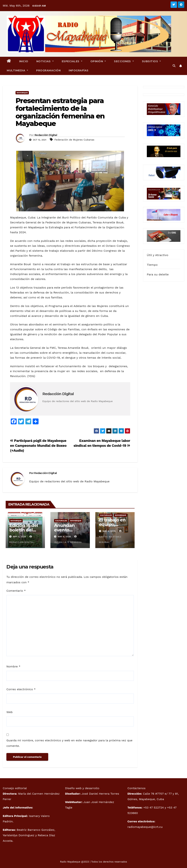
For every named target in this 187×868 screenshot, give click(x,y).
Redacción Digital (46, 135)
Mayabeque (22, 93)
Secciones (124, 61)
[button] (174, 66)
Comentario (16, 591)
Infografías (79, 70)
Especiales (72, 61)
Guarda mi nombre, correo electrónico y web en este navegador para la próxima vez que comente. (69, 743)
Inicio (24, 61)
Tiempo (152, 265)
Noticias (45, 61)
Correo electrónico (21, 689)
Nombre (13, 666)
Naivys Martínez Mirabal (111, 537)
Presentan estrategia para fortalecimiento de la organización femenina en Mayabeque (60, 112)
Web (9, 712)
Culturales (61, 521)
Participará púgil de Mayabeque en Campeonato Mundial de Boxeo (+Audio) (38, 446)
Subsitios (151, 61)
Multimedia (17, 70)
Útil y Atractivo (158, 255)
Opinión (98, 61)
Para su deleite (158, 274)
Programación (48, 70)
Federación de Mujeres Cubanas (74, 140)
